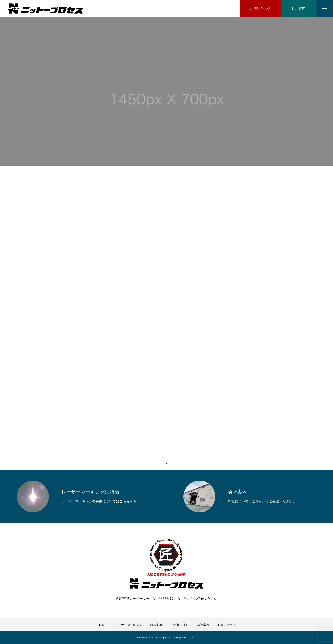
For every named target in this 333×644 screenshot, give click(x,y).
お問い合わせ (226, 625)
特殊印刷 (156, 625)
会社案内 (203, 625)
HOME (102, 625)
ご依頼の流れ (180, 625)
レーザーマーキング (128, 625)
